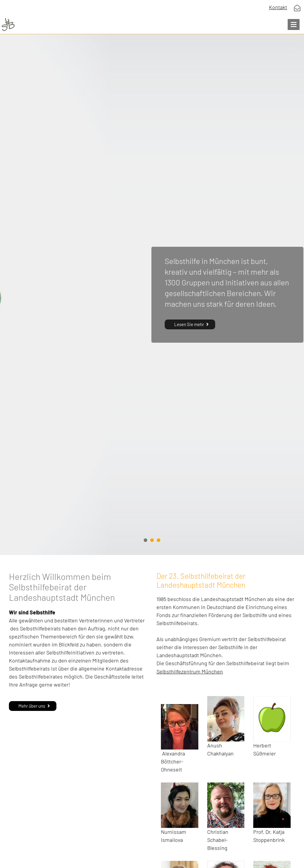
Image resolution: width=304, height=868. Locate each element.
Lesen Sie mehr (189, 324)
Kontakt (278, 7)
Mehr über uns (32, 706)
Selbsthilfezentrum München (190, 671)
